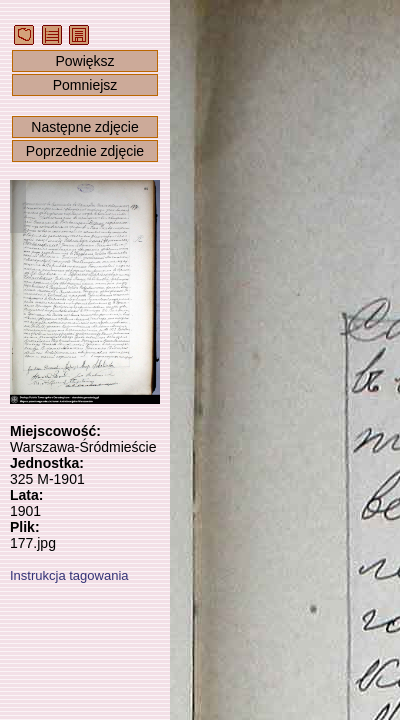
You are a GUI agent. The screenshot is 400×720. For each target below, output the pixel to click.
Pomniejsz (85, 85)
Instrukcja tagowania (69, 575)
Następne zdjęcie (84, 127)
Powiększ (84, 61)
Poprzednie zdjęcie (85, 151)
